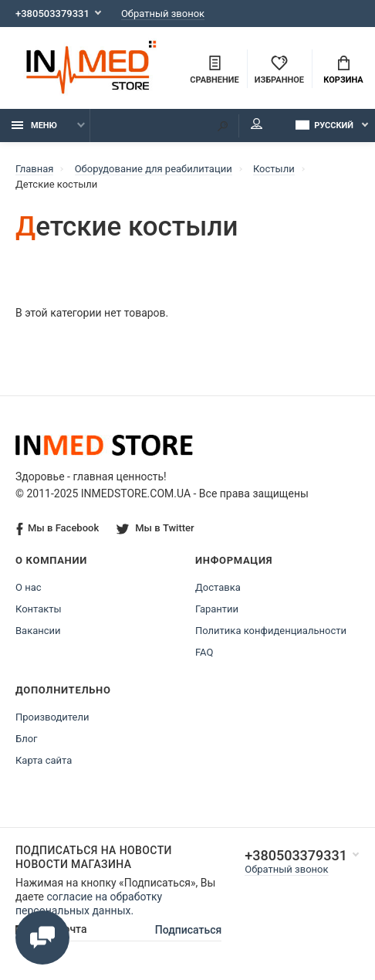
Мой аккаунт (257, 124)
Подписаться (189, 930)
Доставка (218, 587)
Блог (27, 739)
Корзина (343, 70)
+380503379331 (52, 14)
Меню (34, 125)
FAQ (204, 652)
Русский (324, 125)
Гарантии (217, 609)
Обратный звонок (163, 14)
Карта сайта (44, 760)
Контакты (39, 609)
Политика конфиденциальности (271, 631)
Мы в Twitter (155, 528)
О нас (29, 587)
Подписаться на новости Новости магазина (94, 857)
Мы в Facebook (57, 529)
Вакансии (38, 631)
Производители (52, 717)
